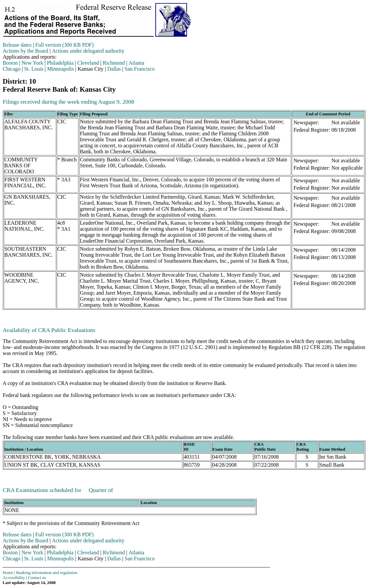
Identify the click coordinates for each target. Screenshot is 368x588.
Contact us (37, 578)
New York (32, 63)
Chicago (11, 69)
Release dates (17, 45)
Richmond (114, 63)
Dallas (114, 69)
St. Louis (34, 69)
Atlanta (136, 63)
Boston (10, 63)
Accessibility (14, 578)
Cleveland (88, 63)
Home (8, 573)
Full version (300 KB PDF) (64, 45)
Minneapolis (61, 69)
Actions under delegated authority (88, 51)
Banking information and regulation (47, 573)
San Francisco (140, 69)
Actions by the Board (25, 51)
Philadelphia (60, 63)
